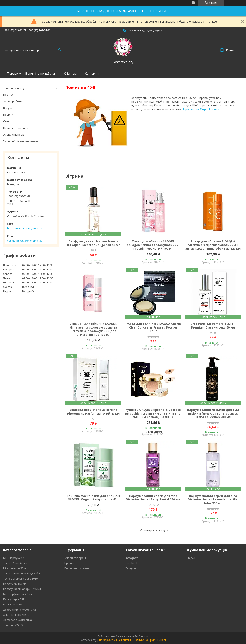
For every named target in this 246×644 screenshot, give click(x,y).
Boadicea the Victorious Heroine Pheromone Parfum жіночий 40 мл (93, 412)
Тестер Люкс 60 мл (15, 563)
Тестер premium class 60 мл (21, 579)
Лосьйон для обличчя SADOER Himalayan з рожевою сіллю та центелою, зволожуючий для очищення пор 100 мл (93, 329)
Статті (7, 121)
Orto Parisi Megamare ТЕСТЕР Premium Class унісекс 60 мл (213, 326)
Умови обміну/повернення (21, 141)
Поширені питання (16, 128)
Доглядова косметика (17, 620)
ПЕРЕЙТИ (158, 11)
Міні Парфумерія (14, 558)
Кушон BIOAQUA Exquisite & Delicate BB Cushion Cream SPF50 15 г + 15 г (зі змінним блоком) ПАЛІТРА (153, 413)
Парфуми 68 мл (13, 604)
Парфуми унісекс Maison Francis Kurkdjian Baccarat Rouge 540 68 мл (93, 243)
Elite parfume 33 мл (15, 568)
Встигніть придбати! (40, 73)
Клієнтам (70, 73)
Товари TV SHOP (14, 625)
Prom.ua (144, 636)
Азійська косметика (16, 615)
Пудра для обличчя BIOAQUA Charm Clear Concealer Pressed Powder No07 (153, 327)
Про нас (8, 95)
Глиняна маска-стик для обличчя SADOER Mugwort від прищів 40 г (93, 498)
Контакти (92, 73)
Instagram (132, 558)
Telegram (131, 568)
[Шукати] (60, 50)
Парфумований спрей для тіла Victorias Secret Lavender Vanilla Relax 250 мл (213, 500)
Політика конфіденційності (150, 640)
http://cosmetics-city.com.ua (25, 228)
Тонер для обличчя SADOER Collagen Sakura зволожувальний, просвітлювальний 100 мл (153, 245)
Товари (13, 73)
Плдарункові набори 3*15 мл (22, 589)
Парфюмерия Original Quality (201, 109)
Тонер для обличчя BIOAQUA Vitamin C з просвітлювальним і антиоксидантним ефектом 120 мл (213, 245)
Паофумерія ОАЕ (14, 599)
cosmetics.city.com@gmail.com (25, 241)
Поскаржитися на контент (115, 640)
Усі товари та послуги (154, 530)
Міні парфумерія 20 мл (17, 594)
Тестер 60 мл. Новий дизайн (21, 573)
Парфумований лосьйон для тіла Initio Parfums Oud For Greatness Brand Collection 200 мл (213, 413)
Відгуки (8, 108)
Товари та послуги (15, 88)
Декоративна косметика (19, 610)
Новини (8, 115)
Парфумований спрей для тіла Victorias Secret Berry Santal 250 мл (153, 498)
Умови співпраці (14, 135)
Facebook (132, 563)
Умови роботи (13, 101)
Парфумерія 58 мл (15, 584)
